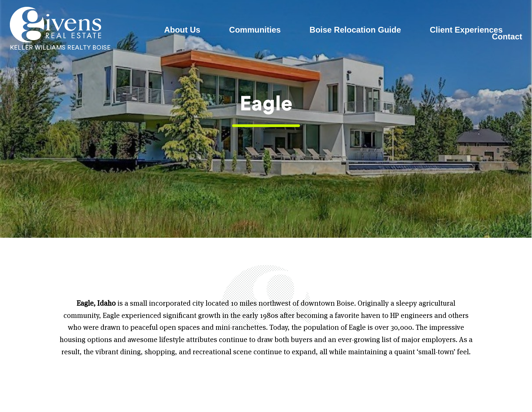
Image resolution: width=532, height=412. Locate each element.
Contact (507, 37)
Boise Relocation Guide (355, 30)
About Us (182, 30)
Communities (255, 30)
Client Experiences (466, 30)
